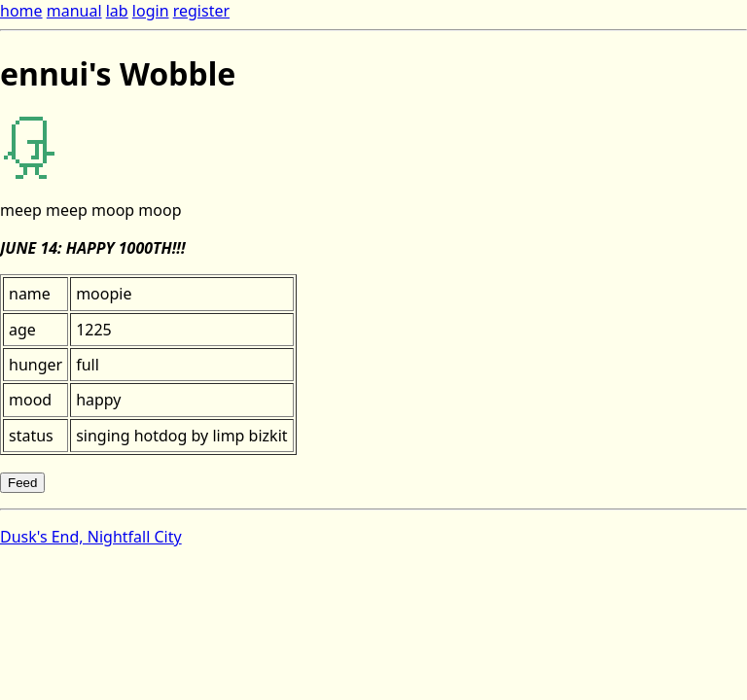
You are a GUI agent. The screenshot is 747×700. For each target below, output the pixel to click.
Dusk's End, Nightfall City (91, 537)
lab (117, 11)
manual (74, 11)
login (151, 11)
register (201, 11)
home (21, 11)
